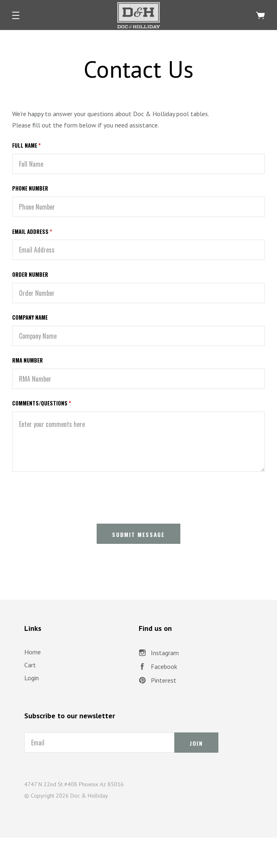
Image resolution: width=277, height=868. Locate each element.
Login (32, 678)
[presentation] (74, 496)
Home (33, 652)
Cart (30, 665)
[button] (16, 15)
